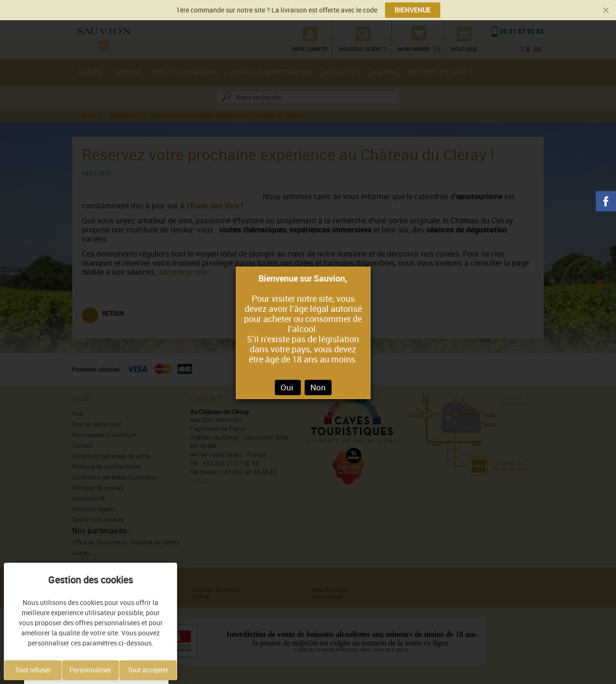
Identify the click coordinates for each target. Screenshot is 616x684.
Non (318, 387)
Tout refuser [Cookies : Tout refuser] (33, 670)
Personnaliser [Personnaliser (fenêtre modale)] (90, 670)
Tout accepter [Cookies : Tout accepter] (148, 670)
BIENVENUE (413, 10)
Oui (288, 387)
